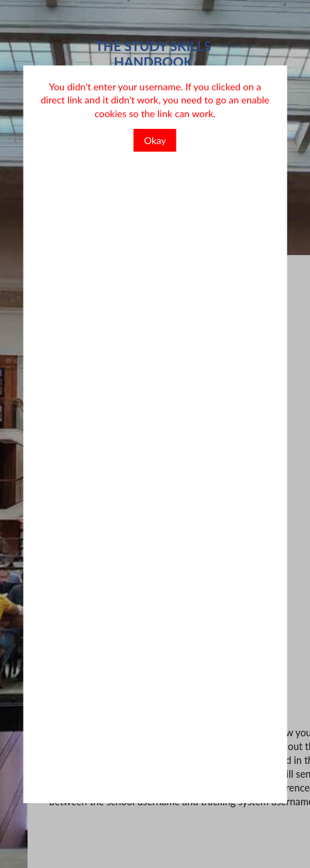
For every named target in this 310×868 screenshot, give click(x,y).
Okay (155, 140)
